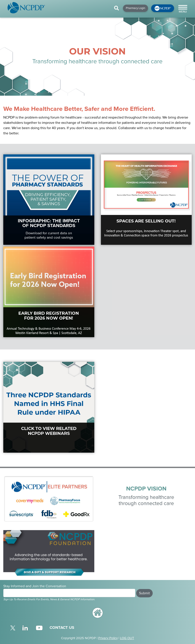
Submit (144, 593)
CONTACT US (62, 628)
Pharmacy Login (136, 8)
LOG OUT (127, 638)
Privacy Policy (108, 638)
